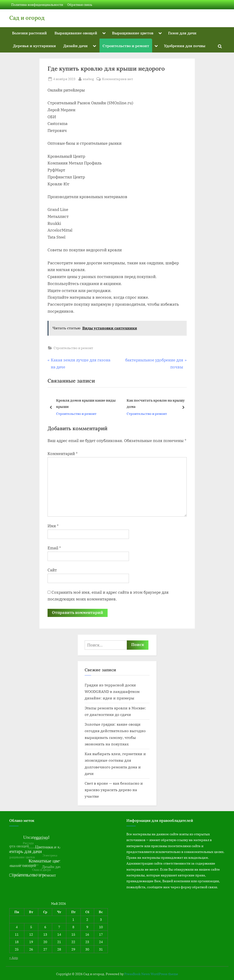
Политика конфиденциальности (37, 5)
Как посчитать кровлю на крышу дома (155, 403)
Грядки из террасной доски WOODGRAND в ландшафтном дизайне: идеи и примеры (112, 692)
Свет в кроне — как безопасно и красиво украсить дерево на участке (114, 790)
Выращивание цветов (133, 33)
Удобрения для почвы (185, 46)
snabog (88, 79)
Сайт (52, 570)
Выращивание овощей (76, 33)
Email (54, 548)
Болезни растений (29, 33)
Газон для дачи (182, 33)
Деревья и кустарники (34, 46)
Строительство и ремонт (126, 46)
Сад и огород (27, 18)
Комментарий (63, 454)
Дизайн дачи (75, 46)
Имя (53, 526)
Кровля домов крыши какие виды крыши (86, 403)
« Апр (14, 958)
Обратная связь (80, 5)
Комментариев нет (117, 79)
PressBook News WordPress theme (151, 974)
